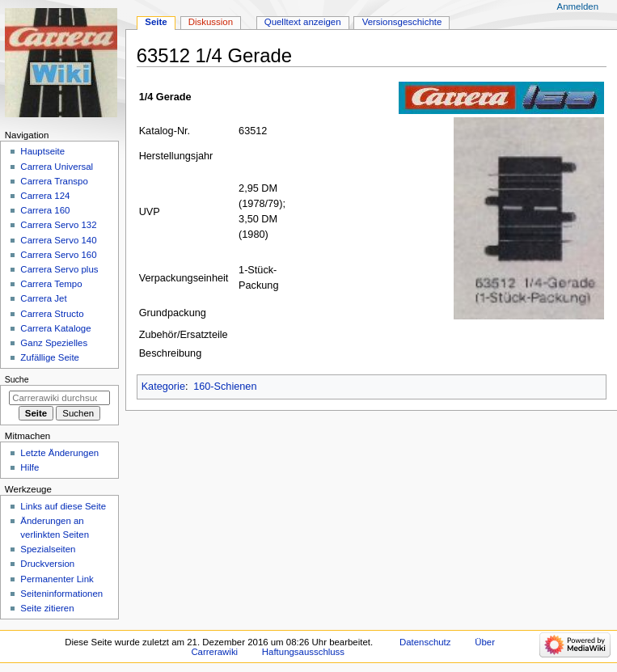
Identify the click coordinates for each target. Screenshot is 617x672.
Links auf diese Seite (63, 506)
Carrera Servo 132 (58, 225)
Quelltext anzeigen (303, 22)
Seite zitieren (47, 608)
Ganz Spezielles (54, 343)
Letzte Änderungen (59, 453)
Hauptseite (42, 151)
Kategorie (163, 387)
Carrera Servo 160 (58, 255)
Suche (17, 379)
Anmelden (578, 6)
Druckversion (47, 564)
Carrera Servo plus (59, 269)
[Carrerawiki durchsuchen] (59, 398)
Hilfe (30, 467)
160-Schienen (225, 387)
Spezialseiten (48, 549)
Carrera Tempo (51, 284)
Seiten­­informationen (61, 594)
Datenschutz (425, 642)
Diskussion (211, 22)
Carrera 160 (45, 210)
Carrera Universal (57, 167)
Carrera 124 (45, 196)
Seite (156, 22)
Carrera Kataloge (55, 328)
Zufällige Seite (50, 357)
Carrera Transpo (54, 181)
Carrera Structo (52, 314)
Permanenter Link (57, 579)
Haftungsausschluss (303, 652)
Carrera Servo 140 (58, 240)
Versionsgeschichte (402, 22)
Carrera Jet (43, 298)
